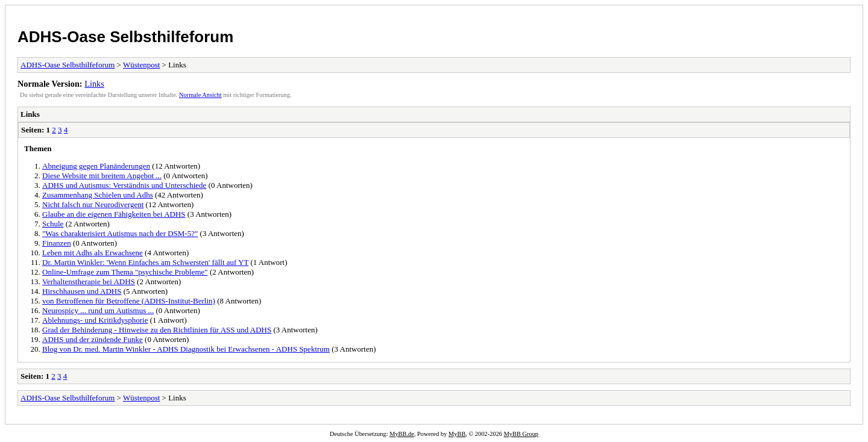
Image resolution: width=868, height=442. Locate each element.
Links (94, 84)
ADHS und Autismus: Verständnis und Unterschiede (124, 185)
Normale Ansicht (200, 95)
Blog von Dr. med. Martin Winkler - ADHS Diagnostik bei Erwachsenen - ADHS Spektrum (186, 349)
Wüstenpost (141, 65)
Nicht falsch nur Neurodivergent (93, 204)
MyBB (457, 434)
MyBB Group (521, 434)
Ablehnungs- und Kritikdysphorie (95, 320)
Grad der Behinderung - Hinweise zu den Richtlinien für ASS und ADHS (157, 330)
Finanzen (57, 243)
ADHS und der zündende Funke (93, 339)
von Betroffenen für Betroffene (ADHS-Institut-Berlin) (129, 301)
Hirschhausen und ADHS (82, 291)
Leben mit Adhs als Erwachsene (93, 253)
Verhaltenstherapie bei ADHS (89, 282)
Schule (53, 224)
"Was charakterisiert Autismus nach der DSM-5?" (120, 233)
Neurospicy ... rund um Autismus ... (98, 310)
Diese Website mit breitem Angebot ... (102, 176)
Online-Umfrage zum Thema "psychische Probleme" (125, 272)
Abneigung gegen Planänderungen (96, 166)
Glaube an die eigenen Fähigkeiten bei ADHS (114, 214)
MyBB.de (402, 434)
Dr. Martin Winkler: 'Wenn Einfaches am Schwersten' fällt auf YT (145, 262)
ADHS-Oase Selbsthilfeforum (125, 37)
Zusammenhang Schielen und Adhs (98, 195)
